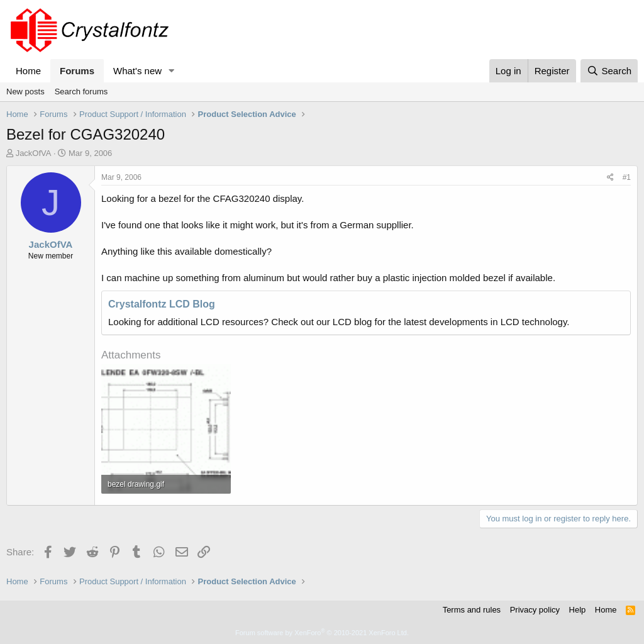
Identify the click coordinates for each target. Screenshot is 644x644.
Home (28, 71)
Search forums (81, 92)
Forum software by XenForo (322, 633)
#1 (627, 177)
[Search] (609, 71)
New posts (25, 92)
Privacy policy (535, 610)
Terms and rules (472, 610)
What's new (137, 71)
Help (578, 610)
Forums (77, 71)
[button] (172, 71)
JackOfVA (34, 153)
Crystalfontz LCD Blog (162, 304)
